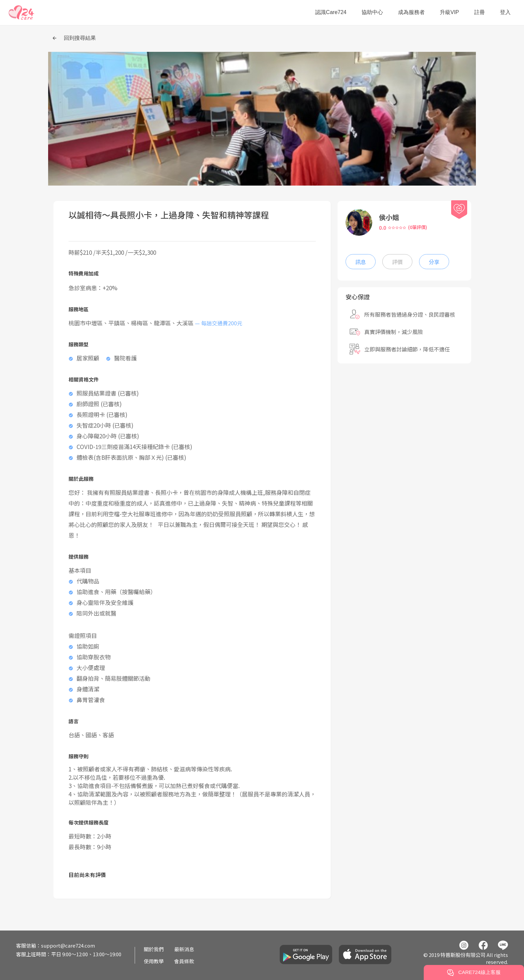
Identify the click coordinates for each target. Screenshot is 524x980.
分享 (434, 262)
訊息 (361, 262)
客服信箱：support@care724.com (55, 945)
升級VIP (449, 12)
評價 (397, 262)
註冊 (480, 12)
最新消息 (184, 949)
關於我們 (154, 949)
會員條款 (184, 961)
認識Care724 (331, 12)
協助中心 (372, 12)
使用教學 (154, 961)
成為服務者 (411, 12)
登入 (505, 12)
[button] (22, 13)
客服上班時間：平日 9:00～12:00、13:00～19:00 (69, 954)
